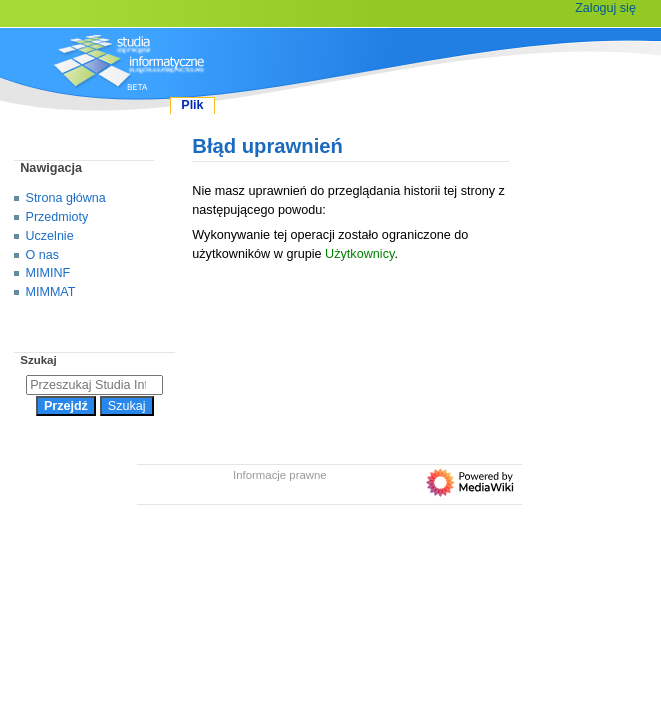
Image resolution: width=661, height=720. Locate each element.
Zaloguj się (605, 8)
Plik (192, 105)
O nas (42, 255)
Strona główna (66, 198)
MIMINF (48, 273)
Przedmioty (57, 217)
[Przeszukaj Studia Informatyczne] (94, 385)
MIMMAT (51, 292)
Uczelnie (50, 236)
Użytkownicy (359, 254)
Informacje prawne (280, 475)
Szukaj (38, 360)
